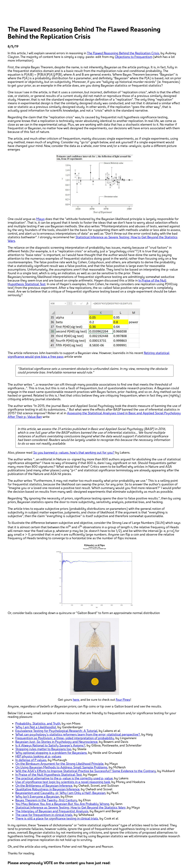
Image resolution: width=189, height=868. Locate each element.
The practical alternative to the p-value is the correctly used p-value (64, 778)
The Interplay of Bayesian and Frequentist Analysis (52, 811)
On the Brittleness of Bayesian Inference (44, 786)
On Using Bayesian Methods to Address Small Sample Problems (61, 768)
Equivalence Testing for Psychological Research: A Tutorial (56, 731)
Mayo (40, 219)
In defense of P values (31, 760)
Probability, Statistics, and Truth (38, 724)
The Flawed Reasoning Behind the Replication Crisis (123, 53)
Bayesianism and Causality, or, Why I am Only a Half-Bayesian (60, 793)
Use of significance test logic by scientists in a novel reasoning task (63, 782)
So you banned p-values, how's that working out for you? (74, 453)
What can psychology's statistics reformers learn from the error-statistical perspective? (78, 735)
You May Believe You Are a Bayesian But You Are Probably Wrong (62, 804)
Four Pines (123, 700)
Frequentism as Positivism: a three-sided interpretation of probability (65, 738)
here (76, 700)
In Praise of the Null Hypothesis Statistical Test (49, 775)
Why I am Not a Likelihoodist (36, 727)
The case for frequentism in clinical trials (44, 815)
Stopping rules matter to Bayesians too (43, 749)
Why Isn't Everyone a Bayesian (37, 797)
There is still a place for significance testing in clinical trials (57, 819)
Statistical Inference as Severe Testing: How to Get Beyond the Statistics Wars (70, 808)
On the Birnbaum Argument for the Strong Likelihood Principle (59, 764)
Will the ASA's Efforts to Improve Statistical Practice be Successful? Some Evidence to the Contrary (86, 771)
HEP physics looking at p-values (38, 757)
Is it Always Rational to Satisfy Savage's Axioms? (50, 746)
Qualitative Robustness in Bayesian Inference (47, 789)
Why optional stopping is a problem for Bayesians (51, 753)
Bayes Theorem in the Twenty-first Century (46, 800)
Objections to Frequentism (134, 57)
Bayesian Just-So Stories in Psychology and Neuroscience (56, 742)
